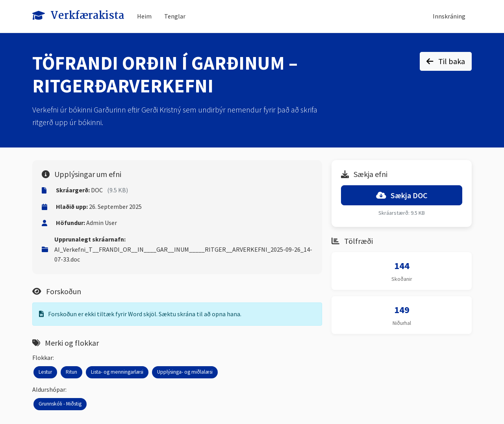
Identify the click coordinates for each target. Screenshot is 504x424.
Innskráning (449, 16)
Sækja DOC (402, 195)
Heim (144, 16)
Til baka (446, 61)
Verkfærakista (78, 16)
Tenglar (175, 16)
